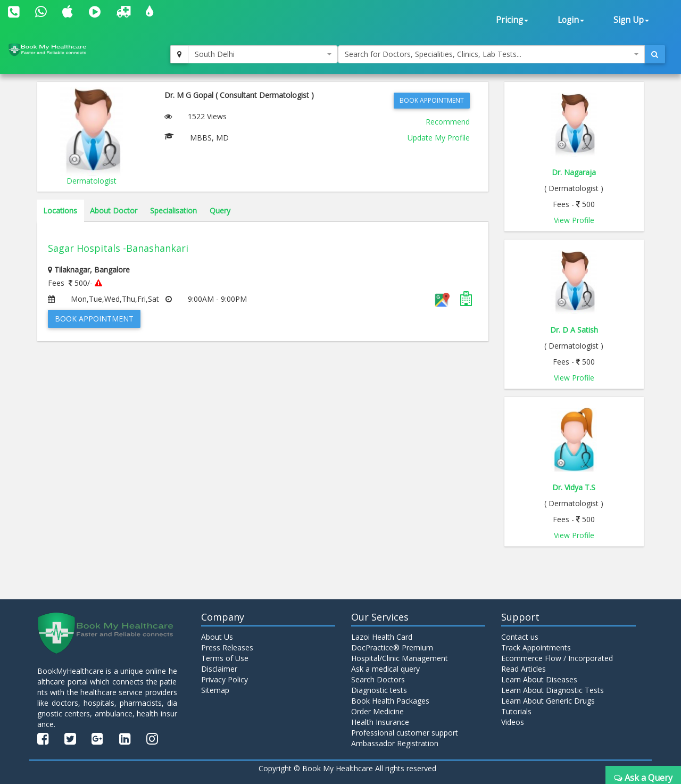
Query (220, 211)
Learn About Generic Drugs (548, 701)
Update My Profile (439, 138)
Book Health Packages (390, 701)
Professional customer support (405, 733)
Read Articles (524, 669)
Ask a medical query (385, 669)
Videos (513, 722)
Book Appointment (432, 100)
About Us (217, 637)
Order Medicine (377, 711)
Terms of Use (225, 658)
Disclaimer (219, 669)
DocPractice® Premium (392, 647)
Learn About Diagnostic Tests (553, 690)
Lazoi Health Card (382, 637)
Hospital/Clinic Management (400, 658)
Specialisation (173, 211)
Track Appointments (536, 647)
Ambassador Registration (395, 743)
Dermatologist (92, 181)
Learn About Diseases (539, 679)
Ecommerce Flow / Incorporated (557, 658)
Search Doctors (378, 679)
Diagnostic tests (379, 690)
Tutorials (516, 711)
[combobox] (263, 54)
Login (571, 20)
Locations (60, 211)
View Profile (574, 220)
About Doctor (114, 211)
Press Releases (227, 647)
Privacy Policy (225, 679)
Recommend (448, 122)
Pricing (512, 20)
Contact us (520, 637)
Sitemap (215, 690)
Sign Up (631, 20)
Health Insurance (380, 722)
